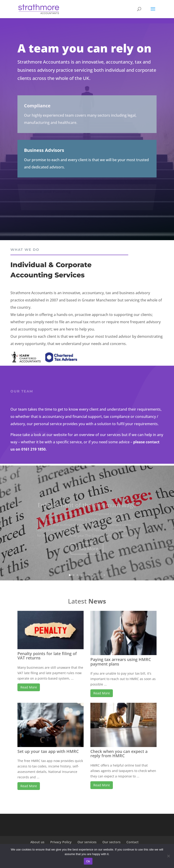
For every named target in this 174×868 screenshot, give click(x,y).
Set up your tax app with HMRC (48, 751)
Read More (29, 687)
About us (37, 842)
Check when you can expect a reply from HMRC (119, 754)
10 (104, 575)
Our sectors (111, 842)
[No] (168, 856)
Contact (133, 842)
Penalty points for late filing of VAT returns (47, 656)
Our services (87, 842)
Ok (88, 861)
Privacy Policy (61, 842)
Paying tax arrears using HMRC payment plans (121, 662)
